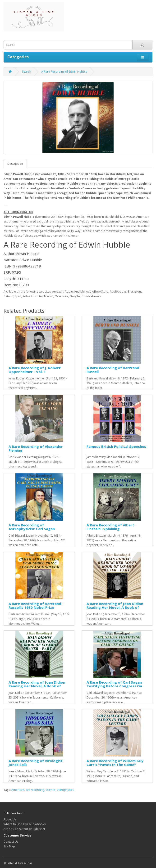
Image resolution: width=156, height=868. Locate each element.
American (18, 790)
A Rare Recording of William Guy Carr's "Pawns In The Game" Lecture (115, 765)
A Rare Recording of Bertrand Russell (113, 370)
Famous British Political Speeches (116, 446)
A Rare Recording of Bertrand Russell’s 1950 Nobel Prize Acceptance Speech (35, 608)
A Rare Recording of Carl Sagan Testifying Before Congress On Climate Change (114, 686)
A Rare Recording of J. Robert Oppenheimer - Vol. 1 (35, 370)
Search (27, 72)
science (50, 790)
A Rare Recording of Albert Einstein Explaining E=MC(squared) (110, 529)
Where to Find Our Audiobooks (25, 824)
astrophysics (65, 790)
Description (15, 164)
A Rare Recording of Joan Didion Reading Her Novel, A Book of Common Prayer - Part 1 (115, 608)
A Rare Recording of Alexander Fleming (36, 448)
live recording (35, 790)
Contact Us (11, 842)
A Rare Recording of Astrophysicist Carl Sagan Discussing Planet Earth (32, 529)
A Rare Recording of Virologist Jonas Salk (36, 763)
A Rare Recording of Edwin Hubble (64, 72)
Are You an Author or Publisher (24, 829)
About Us (10, 819)
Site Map (9, 846)
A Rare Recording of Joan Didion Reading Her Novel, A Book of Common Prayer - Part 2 (37, 686)
